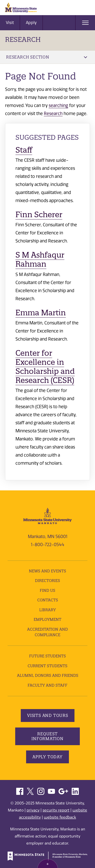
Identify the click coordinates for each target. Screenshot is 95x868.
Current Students (48, 666)
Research (23, 39)
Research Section (47, 57)
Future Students (48, 656)
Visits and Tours (48, 715)
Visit (10, 23)
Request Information (48, 736)
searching (58, 105)
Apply (31, 23)
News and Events (48, 571)
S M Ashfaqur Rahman (40, 259)
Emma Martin (41, 313)
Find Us (48, 590)
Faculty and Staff (48, 685)
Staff (24, 150)
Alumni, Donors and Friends (48, 675)
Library (48, 610)
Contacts (48, 600)
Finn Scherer (39, 215)
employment (48, 619)
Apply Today (48, 757)
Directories (48, 581)
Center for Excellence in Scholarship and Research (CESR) (45, 367)
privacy (33, 810)
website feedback (60, 817)
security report (56, 810)
